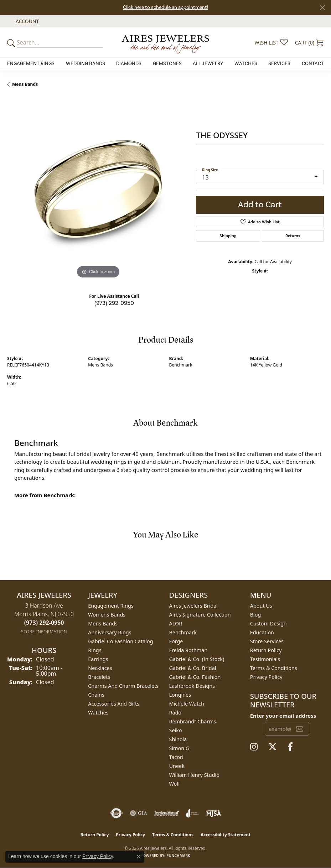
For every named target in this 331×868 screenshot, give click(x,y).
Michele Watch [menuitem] (187, 704)
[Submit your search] (12, 43)
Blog (256, 615)
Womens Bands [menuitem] (107, 615)
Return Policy (266, 650)
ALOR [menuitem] (176, 623)
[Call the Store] (44, 623)
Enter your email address (283, 716)
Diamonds (129, 64)
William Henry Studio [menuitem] (194, 775)
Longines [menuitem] (180, 695)
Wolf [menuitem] (175, 784)
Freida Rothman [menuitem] (188, 650)
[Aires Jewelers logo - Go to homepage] (165, 42)
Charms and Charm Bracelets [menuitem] (123, 686)
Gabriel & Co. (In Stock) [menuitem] (197, 659)
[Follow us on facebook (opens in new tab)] (290, 747)
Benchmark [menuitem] (183, 632)
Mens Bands (25, 84)
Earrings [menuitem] (98, 659)
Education (262, 632)
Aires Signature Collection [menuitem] (200, 615)
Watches (246, 64)
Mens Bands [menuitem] (103, 623)
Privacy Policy (266, 677)
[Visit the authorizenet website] (116, 813)
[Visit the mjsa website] (214, 813)
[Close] (322, 8)
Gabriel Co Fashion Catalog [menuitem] (120, 641)
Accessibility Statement (226, 835)
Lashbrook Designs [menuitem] (192, 686)
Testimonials (265, 659)
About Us (261, 606)
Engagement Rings (31, 64)
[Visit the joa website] (193, 813)
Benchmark (181, 365)
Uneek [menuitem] (177, 766)
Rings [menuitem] (95, 650)
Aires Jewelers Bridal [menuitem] (194, 606)
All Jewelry (208, 64)
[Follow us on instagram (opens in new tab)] (254, 747)
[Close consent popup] (139, 857)
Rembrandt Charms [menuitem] (193, 721)
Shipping (228, 236)
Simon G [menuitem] (179, 748)
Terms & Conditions (274, 668)
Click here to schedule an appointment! (165, 7)
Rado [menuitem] (175, 713)
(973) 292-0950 (114, 303)
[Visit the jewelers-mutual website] (167, 813)
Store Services (267, 641)
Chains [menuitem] (96, 695)
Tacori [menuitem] (176, 757)
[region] (98, 189)
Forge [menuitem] (176, 641)
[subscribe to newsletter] (300, 729)
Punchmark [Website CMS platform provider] (178, 856)
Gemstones (167, 64)
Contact (313, 64)
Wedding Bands (86, 64)
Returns (293, 236)
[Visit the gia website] (139, 813)
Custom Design (268, 623)
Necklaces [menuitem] (100, 668)
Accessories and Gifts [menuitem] (114, 704)
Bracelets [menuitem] (99, 677)
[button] (27, 21)
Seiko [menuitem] (176, 730)
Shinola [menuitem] (178, 739)
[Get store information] (44, 632)
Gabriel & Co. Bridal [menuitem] (193, 668)
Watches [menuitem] (98, 713)
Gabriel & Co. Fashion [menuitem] (195, 677)
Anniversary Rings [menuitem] (110, 632)
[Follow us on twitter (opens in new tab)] (273, 747)
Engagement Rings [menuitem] (111, 606)
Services (279, 64)
